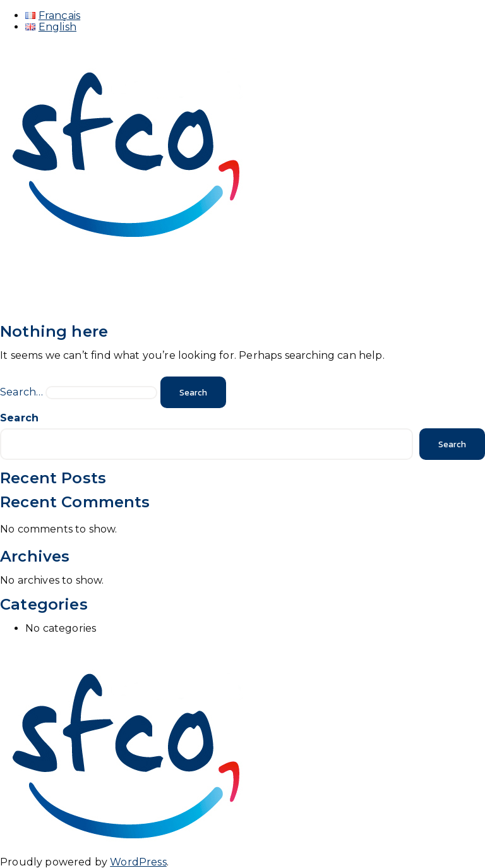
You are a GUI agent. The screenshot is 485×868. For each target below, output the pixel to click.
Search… (21, 392)
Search (19, 418)
